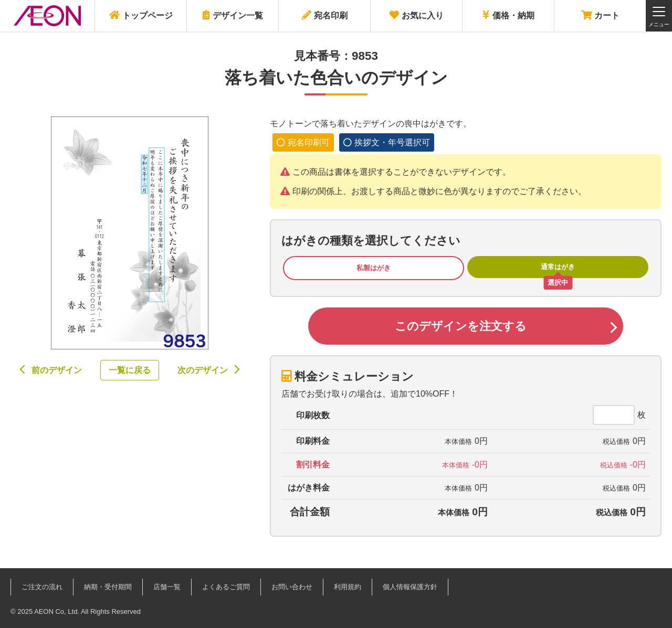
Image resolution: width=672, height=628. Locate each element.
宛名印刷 (325, 15)
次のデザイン (203, 370)
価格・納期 (508, 15)
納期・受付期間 (108, 587)
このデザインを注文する (461, 326)
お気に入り (417, 15)
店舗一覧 (167, 587)
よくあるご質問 (226, 587)
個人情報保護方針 (410, 587)
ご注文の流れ (42, 587)
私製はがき (374, 268)
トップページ (141, 15)
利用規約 (348, 587)
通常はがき (558, 267)
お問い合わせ (292, 587)
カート (600, 15)
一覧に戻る (130, 370)
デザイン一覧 (233, 15)
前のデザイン (57, 370)
